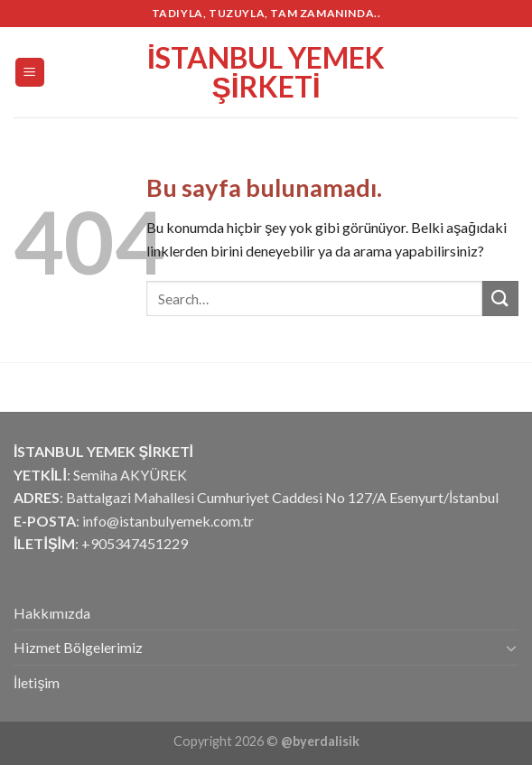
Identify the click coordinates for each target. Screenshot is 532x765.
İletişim (37, 682)
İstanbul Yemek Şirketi (266, 72)
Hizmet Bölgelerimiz (78, 647)
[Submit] (500, 299)
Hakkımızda (52, 613)
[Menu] (30, 73)
